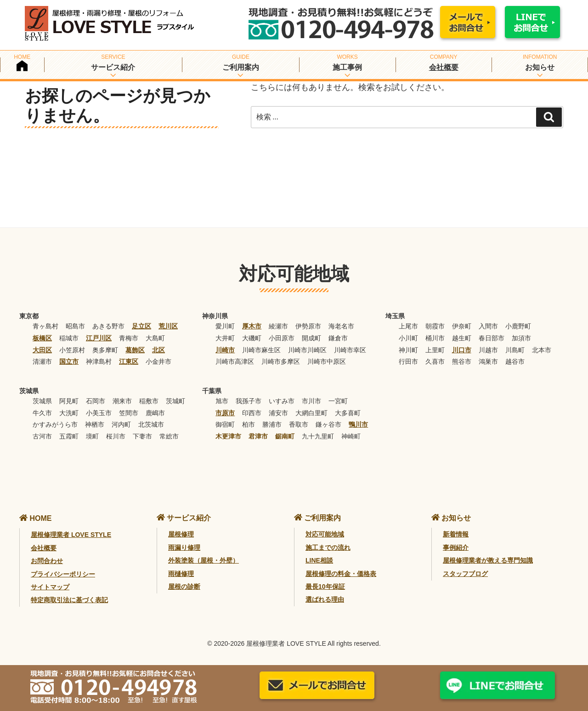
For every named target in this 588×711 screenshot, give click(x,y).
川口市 (462, 350)
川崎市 (225, 350)
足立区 (141, 326)
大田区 (42, 350)
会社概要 (444, 67)
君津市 (258, 436)
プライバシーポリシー (63, 574)
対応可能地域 (325, 534)
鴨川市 (358, 424)
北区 (158, 350)
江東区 (129, 361)
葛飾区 (135, 350)
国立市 (69, 361)
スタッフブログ (465, 574)
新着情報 (456, 534)
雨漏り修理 (184, 547)
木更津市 (228, 436)
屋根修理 (181, 534)
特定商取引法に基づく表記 (69, 600)
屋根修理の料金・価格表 (341, 574)
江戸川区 (99, 338)
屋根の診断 (184, 587)
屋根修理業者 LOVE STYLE (71, 535)
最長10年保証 (325, 587)
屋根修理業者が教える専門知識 (488, 560)
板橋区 (42, 338)
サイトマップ (50, 587)
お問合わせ (47, 561)
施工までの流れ (328, 547)
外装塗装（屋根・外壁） (204, 560)
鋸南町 (285, 436)
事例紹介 (456, 547)
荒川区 (168, 326)
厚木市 (252, 326)
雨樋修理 (181, 574)
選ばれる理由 (325, 599)
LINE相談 (319, 560)
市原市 (225, 413)
